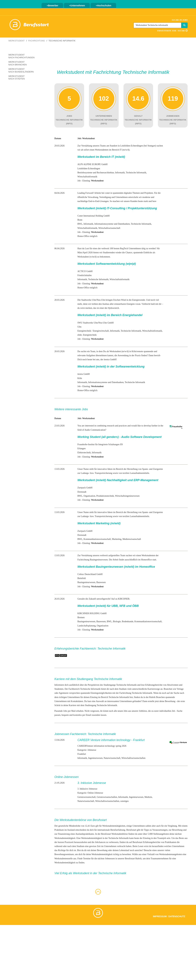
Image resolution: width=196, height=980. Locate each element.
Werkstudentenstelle (64, 859)
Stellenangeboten (161, 834)
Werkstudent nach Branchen (18, 63)
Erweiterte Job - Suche (172, 31)
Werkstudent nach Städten (17, 78)
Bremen (81, 617)
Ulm (79, 327)
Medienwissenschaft (132, 539)
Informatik (120, 173)
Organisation (89, 496)
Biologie (117, 621)
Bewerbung (170, 701)
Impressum (160, 916)
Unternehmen (77, 6)
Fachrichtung (37, 41)
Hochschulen (103, 6)
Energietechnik (84, 331)
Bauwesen (101, 582)
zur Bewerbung (176, 830)
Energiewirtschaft (101, 331)
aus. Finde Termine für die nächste (89, 859)
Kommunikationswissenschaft (97, 539)
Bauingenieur (83, 582)
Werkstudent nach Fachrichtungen (21, 56)
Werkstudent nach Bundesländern (21, 70)
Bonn (80, 220)
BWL (80, 224)
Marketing (117, 539)
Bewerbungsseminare (64, 854)
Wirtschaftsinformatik (87, 177)
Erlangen (81, 448)
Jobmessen (110, 859)
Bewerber (52, 6)
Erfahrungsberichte (152, 842)
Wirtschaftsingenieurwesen (127, 496)
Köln (80, 378)
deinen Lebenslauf (121, 850)
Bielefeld (81, 578)
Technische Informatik (126, 685)
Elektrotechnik (84, 453)
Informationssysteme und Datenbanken (112, 224)
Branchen (160, 697)
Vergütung (172, 826)
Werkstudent (16, 41)
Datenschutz (177, 916)
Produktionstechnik (105, 496)
